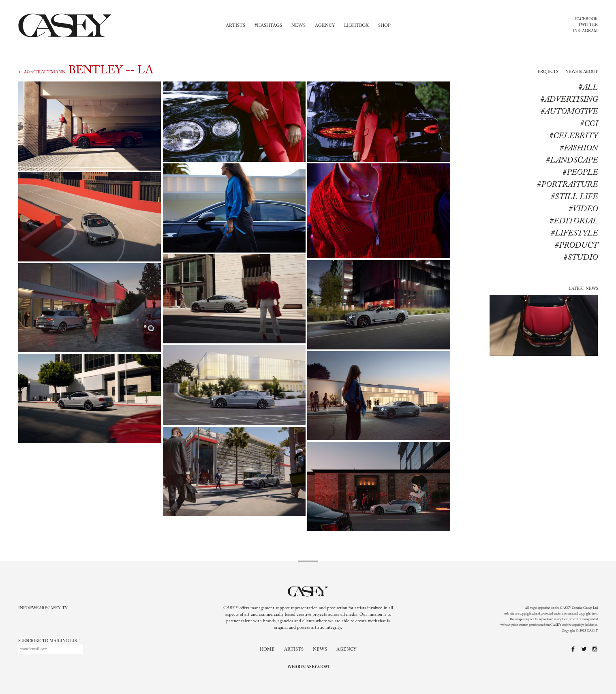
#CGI (589, 124)
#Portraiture (567, 185)
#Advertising (569, 100)
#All (588, 88)
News (298, 26)
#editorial (574, 221)
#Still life (574, 197)
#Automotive (569, 112)
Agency (325, 26)
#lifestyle (574, 233)
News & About (582, 72)
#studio (581, 258)
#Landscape (572, 161)
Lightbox (356, 26)
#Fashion (579, 148)
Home (267, 650)
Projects (548, 72)
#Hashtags (268, 26)
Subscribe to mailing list (49, 641)
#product (576, 246)
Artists (235, 26)
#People (580, 173)
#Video (583, 209)
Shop (384, 26)
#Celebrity (573, 136)
